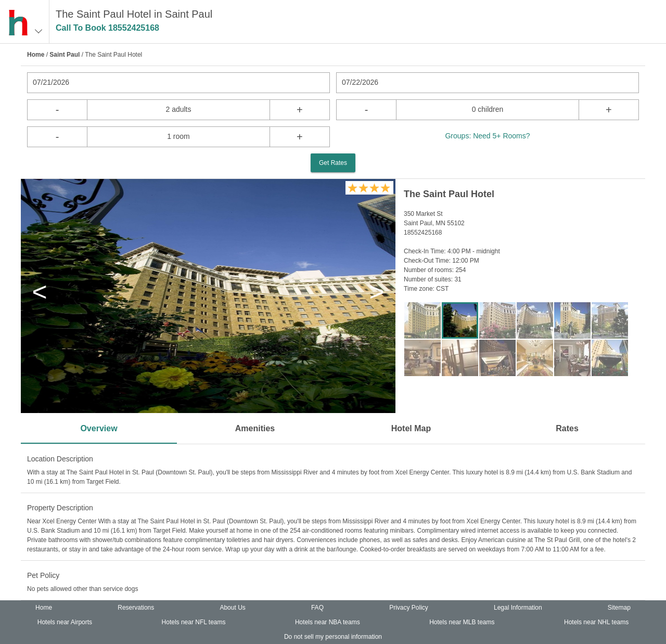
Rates (567, 428)
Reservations (136, 608)
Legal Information (518, 608)
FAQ (317, 608)
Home (36, 55)
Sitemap (619, 608)
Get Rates (333, 163)
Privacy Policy (409, 608)
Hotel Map (411, 428)
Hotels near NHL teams (596, 622)
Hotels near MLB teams (462, 622)
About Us (232, 608)
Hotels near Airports (65, 622)
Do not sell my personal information (333, 637)
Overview (99, 428)
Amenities (255, 428)
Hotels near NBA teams (328, 622)
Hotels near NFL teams (194, 622)
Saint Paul (65, 55)
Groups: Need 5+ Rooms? (487, 136)
